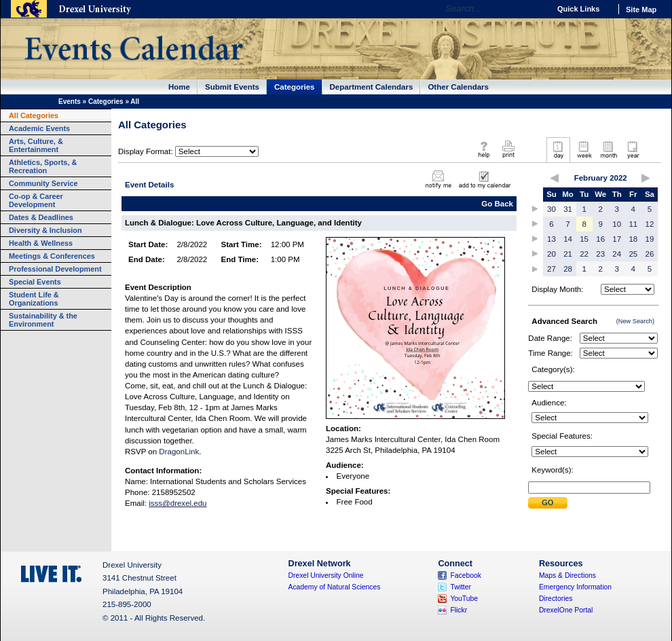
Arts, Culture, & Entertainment (36, 145)
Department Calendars (372, 87)
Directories (556, 599)
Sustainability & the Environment (43, 320)
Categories (295, 87)
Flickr (459, 610)
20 (552, 254)
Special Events (35, 282)
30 (552, 209)
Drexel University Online (326, 575)
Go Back (497, 204)
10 (617, 224)
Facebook (466, 575)
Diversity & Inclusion (45, 230)
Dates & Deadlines (41, 217)
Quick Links (578, 9)
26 (650, 254)
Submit (548, 503)
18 (633, 239)
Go (536, 9)
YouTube (464, 599)
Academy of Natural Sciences (335, 587)
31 (568, 209)
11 (633, 224)
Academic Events (39, 128)
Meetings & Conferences (52, 256)
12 (650, 224)
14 (568, 239)
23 (600, 254)
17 (617, 239)
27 (552, 269)
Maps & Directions (567, 575)
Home (179, 87)
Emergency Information (575, 587)
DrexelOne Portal (566, 610)
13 (552, 239)
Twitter (461, 587)
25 (633, 254)
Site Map (641, 10)
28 (568, 269)
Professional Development (55, 269)
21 (568, 254)
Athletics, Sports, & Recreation (43, 166)
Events (70, 102)
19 (650, 239)
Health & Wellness (41, 243)
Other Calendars (458, 87)
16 (600, 239)
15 (584, 239)
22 (584, 254)
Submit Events (232, 87)
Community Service (43, 183)
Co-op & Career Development (36, 200)
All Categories (34, 115)
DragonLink (179, 452)
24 (617, 254)
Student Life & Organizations (34, 299)
